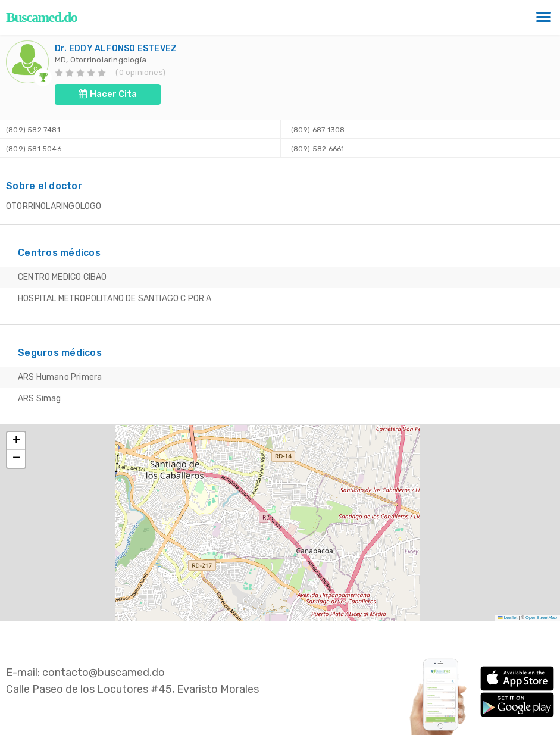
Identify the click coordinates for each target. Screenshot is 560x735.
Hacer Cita (108, 94)
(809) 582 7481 (33, 130)
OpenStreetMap (541, 617)
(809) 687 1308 (317, 130)
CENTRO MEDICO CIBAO (62, 277)
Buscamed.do (41, 17)
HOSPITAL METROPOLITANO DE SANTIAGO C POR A (115, 298)
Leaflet (508, 617)
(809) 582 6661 (316, 149)
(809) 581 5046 (34, 149)
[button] (16, 441)
